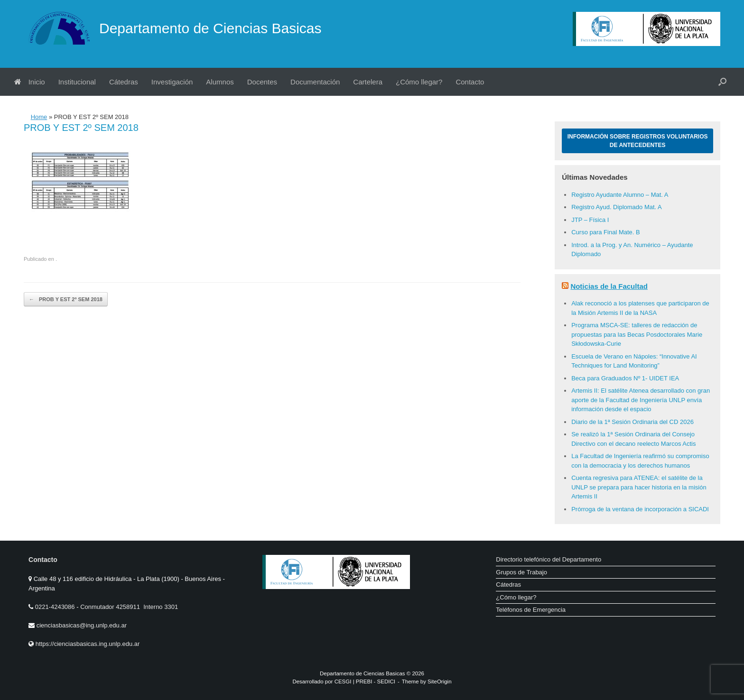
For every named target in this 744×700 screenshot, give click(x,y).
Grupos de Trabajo (521, 572)
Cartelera (368, 82)
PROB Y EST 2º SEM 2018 (66, 299)
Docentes (262, 82)
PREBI (364, 682)
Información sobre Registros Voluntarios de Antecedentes (638, 141)
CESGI (344, 682)
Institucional (77, 82)
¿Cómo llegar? (419, 82)
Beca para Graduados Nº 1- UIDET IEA (625, 378)
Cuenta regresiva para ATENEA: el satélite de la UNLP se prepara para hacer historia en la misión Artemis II (639, 487)
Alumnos (220, 82)
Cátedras (124, 82)
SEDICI (386, 682)
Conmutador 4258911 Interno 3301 (129, 607)
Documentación (315, 82)
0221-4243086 (56, 607)
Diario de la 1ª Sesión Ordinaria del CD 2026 (632, 422)
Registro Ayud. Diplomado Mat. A (617, 207)
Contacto (470, 82)
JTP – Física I (590, 220)
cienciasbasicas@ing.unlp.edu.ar (82, 625)
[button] (722, 82)
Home (39, 117)
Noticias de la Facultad (609, 286)
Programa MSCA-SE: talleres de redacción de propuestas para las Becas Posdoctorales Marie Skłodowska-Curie (637, 334)
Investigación (172, 82)
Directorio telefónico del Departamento (549, 559)
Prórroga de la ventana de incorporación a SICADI (640, 509)
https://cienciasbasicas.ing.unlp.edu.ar (88, 644)
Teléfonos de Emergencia (531, 610)
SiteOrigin (440, 682)
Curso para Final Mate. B (606, 232)
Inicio (30, 82)
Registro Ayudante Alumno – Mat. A (620, 195)
